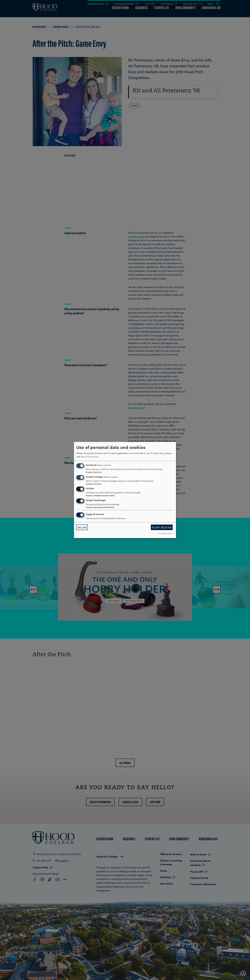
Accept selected (162, 527)
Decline (82, 527)
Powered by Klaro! (165, 533)
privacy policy (92, 456)
